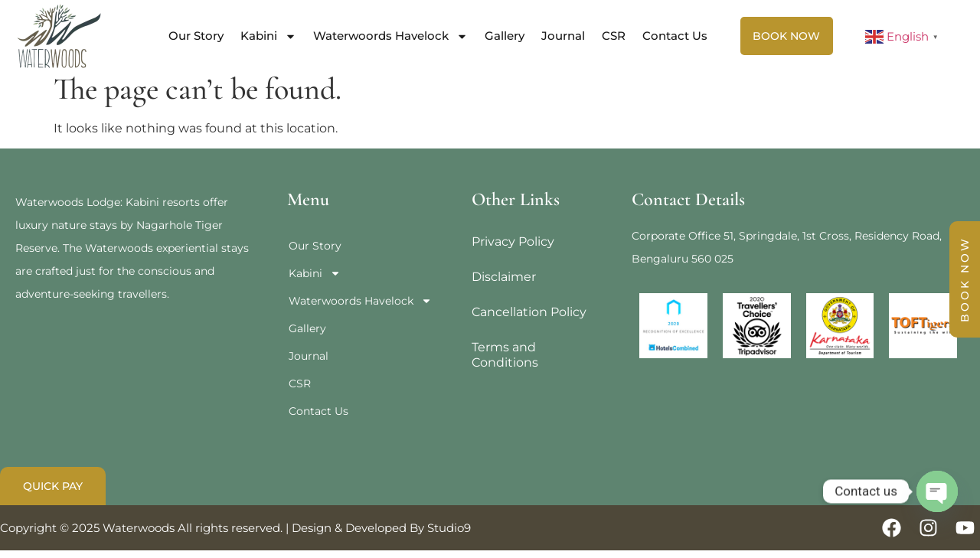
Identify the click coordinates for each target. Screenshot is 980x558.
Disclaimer (504, 284)
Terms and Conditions (505, 362)
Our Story (196, 36)
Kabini (268, 36)
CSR (614, 36)
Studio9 (449, 535)
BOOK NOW (965, 279)
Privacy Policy (513, 249)
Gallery (505, 36)
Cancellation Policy (529, 320)
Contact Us (675, 36)
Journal (563, 36)
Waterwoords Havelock (390, 36)
